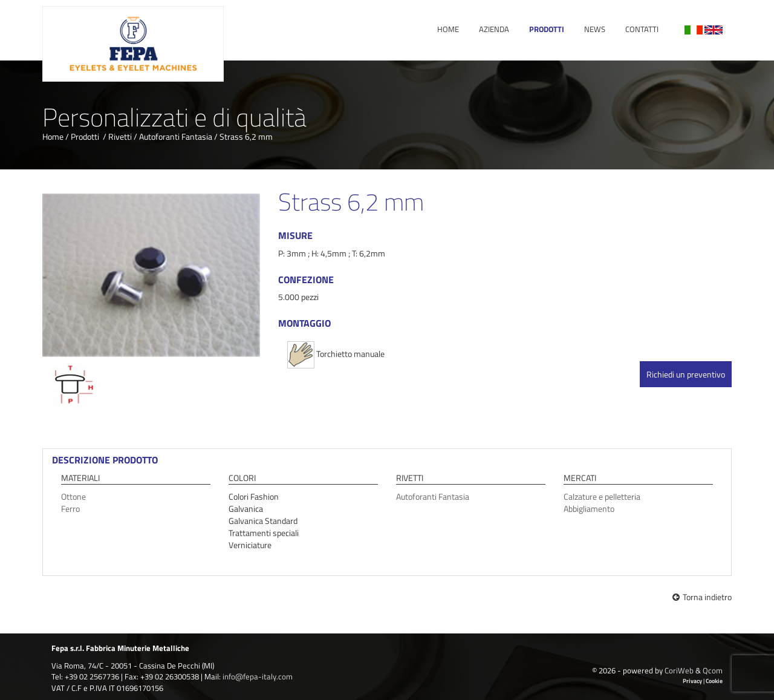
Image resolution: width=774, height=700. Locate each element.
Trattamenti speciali (264, 533)
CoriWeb (679, 670)
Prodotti (547, 29)
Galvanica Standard (263, 521)
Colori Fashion (254, 496)
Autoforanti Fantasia (176, 136)
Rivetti (120, 136)
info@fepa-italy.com (258, 676)
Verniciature (250, 545)
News (595, 29)
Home (448, 29)
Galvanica (246, 509)
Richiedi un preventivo (686, 374)
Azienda (494, 29)
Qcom (713, 670)
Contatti (642, 29)
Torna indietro (702, 597)
